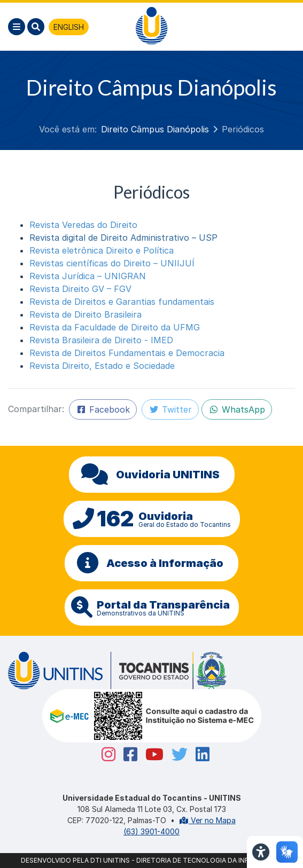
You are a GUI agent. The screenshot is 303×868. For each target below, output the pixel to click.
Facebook (103, 409)
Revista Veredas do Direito (83, 225)
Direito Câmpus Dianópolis (155, 129)
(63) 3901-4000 (151, 831)
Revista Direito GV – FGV (80, 289)
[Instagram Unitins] (104, 755)
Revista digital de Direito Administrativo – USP (123, 238)
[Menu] (17, 27)
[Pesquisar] (36, 27)
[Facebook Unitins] (126, 755)
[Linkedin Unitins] (199, 755)
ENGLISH (69, 27)
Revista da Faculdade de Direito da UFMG (115, 327)
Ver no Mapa (207, 820)
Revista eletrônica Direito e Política (102, 250)
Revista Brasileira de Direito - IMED (101, 340)
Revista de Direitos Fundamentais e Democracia (127, 353)
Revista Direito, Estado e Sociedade (102, 366)
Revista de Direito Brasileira (86, 314)
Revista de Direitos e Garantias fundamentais (122, 302)
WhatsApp (237, 409)
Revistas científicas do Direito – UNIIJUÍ (112, 263)
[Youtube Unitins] (150, 755)
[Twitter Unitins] (176, 755)
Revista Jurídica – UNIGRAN (88, 276)
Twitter (170, 409)
